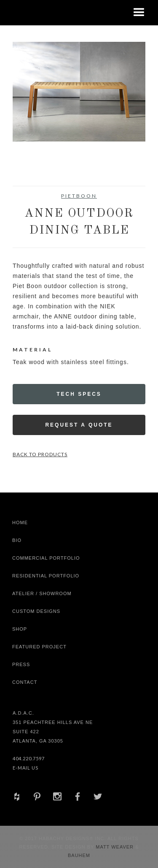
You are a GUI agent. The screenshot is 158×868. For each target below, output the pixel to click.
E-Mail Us (25, 768)
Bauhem (79, 855)
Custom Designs (36, 611)
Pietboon (79, 196)
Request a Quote (79, 425)
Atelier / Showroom (42, 593)
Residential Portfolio (46, 576)
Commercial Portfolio (46, 558)
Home (20, 522)
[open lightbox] (79, 92)
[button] (139, 13)
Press (21, 664)
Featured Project (39, 647)
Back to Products (40, 454)
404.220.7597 (29, 758)
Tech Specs (79, 394)
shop (20, 629)
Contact (25, 682)
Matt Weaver (115, 847)
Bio (17, 540)
